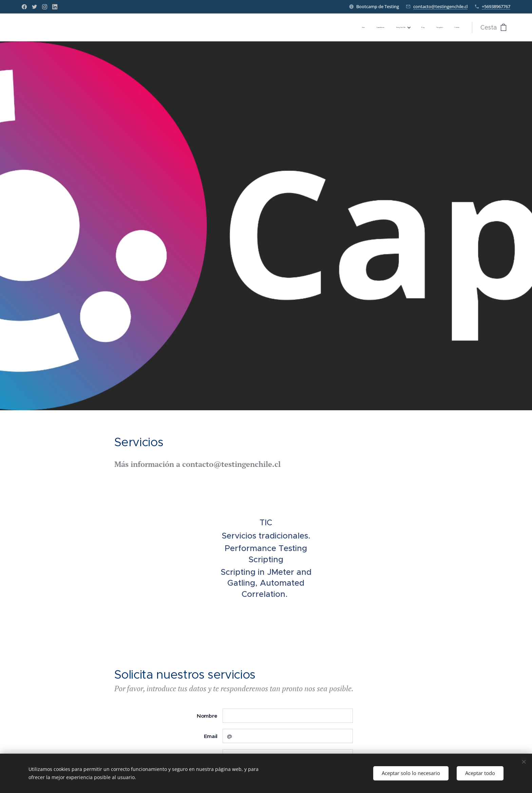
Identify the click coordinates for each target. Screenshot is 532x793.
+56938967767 (496, 6)
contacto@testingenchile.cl (440, 6)
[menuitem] (397, 27)
